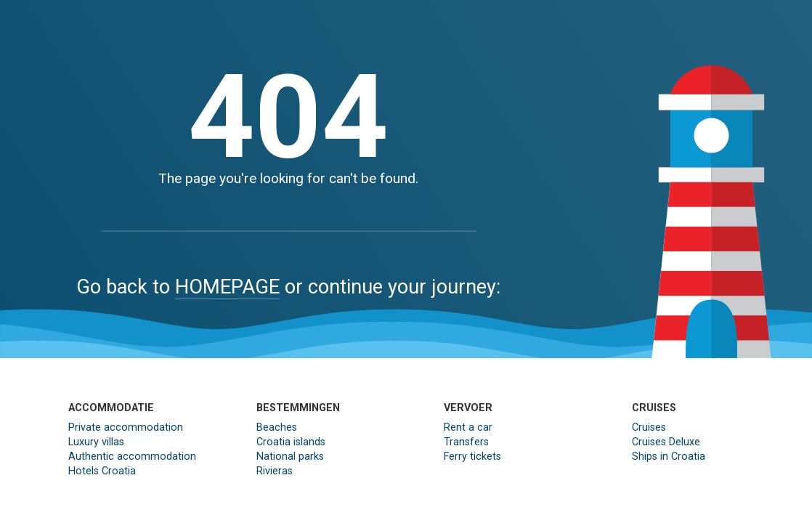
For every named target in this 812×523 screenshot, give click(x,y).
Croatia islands (291, 442)
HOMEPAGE (227, 287)
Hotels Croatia (102, 471)
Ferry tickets (472, 457)
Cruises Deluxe (666, 442)
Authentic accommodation (132, 457)
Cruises (649, 427)
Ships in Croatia (669, 457)
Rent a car (468, 427)
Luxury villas (96, 442)
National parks (290, 457)
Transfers (466, 442)
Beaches (277, 427)
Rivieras (275, 471)
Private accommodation (126, 427)
